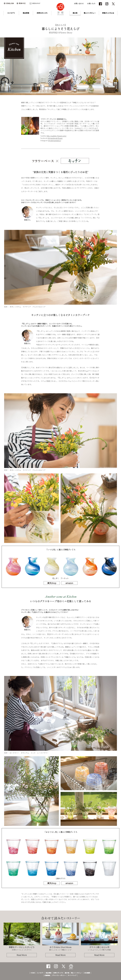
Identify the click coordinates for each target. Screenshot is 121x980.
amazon (69, 583)
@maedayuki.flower (55, 138)
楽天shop (52, 583)
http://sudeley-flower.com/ (57, 136)
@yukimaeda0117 (55, 140)
